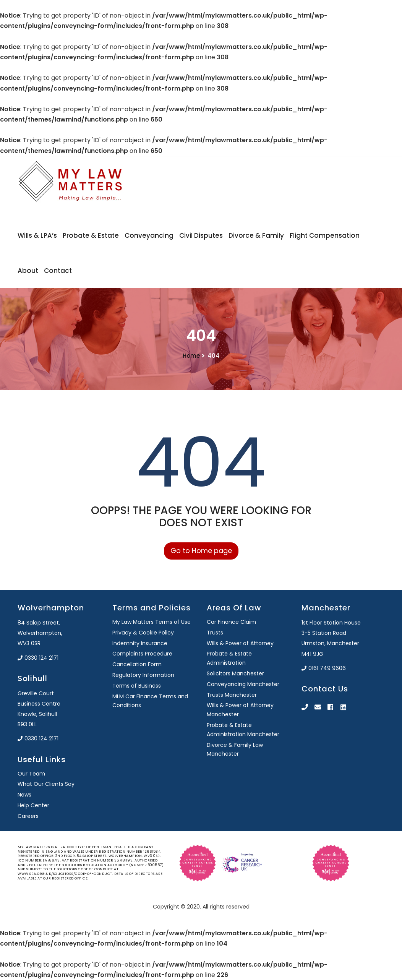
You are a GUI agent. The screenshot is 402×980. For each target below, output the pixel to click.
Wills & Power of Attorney (240, 643)
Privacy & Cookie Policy (143, 633)
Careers (28, 816)
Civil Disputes (201, 235)
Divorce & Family (256, 235)
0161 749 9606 (324, 668)
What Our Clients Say (46, 784)
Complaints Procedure (142, 654)
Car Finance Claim (231, 622)
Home (191, 356)
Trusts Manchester (232, 695)
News (24, 795)
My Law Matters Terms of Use (152, 622)
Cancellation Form (137, 664)
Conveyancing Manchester (243, 684)
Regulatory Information (143, 675)
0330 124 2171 (38, 658)
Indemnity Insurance (140, 643)
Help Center (33, 805)
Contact (58, 271)
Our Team (31, 774)
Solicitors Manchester (235, 673)
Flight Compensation (325, 235)
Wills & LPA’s (37, 235)
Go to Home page (201, 551)
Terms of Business (137, 686)
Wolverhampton (51, 608)
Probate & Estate (91, 235)
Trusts (215, 633)
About (28, 271)
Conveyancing (149, 235)
